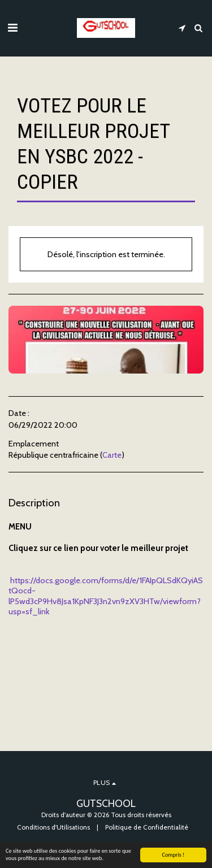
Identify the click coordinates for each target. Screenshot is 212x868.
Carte (112, 455)
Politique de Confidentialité (147, 827)
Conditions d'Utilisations (53, 827)
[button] (12, 28)
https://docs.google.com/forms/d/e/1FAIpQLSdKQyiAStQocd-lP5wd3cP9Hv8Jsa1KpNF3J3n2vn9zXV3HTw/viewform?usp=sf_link (106, 596)
